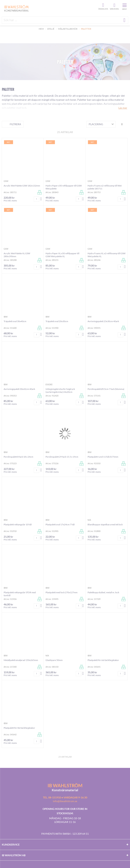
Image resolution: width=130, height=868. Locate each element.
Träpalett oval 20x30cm (57, 321)
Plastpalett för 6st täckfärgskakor (103, 660)
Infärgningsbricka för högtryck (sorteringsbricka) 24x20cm (60, 390)
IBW (6, 317)
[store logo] (50, 8)
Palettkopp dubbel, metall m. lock (103, 592)
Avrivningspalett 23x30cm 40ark (103, 321)
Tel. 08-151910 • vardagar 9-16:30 (65, 797)
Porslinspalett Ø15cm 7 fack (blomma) (106, 389)
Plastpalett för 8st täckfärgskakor (19, 728)
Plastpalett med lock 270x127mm (62, 592)
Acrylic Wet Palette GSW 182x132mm (22, 186)
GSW (6, 181)
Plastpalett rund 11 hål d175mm (103, 457)
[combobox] (65, 20)
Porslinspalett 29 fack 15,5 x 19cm (62, 457)
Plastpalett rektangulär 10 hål (18, 524)
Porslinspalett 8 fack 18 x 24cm (18, 457)
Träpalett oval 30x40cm (15, 321)
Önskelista (103, 5)
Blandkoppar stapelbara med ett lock (105, 524)
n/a (89, 520)
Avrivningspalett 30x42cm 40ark (19, 389)
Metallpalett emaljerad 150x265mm (21, 660)
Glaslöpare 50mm (54, 660)
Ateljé (51, 29)
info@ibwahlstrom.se (65, 801)
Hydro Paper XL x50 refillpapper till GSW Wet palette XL (62, 255)
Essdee (49, 384)
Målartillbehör (68, 29)
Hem (41, 29)
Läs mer (123, 108)
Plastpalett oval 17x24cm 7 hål (60, 524)
